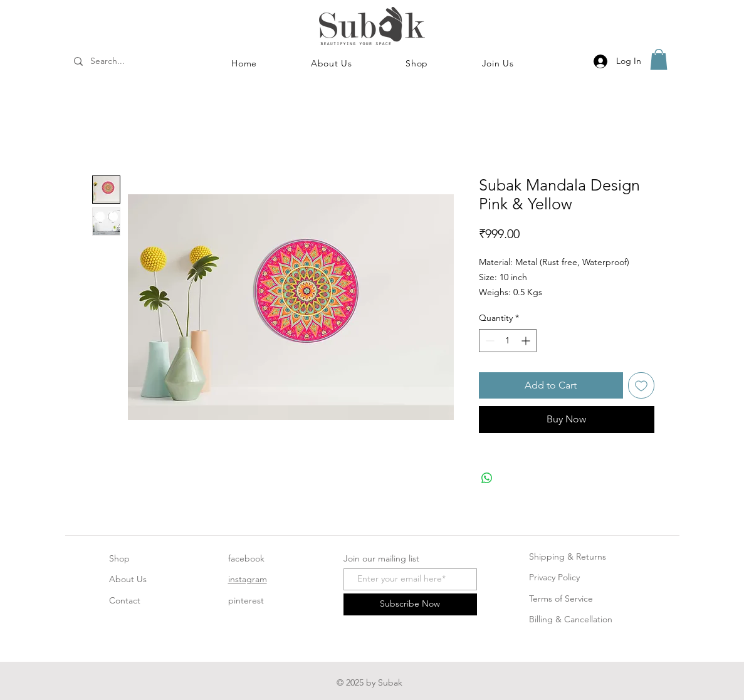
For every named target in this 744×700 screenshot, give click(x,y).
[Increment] (527, 341)
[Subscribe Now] (410, 604)
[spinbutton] (508, 341)
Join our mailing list (381, 558)
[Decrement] (489, 341)
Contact (125, 600)
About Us (128, 579)
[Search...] (124, 61)
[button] (417, 63)
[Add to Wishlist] (641, 385)
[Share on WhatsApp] (487, 478)
